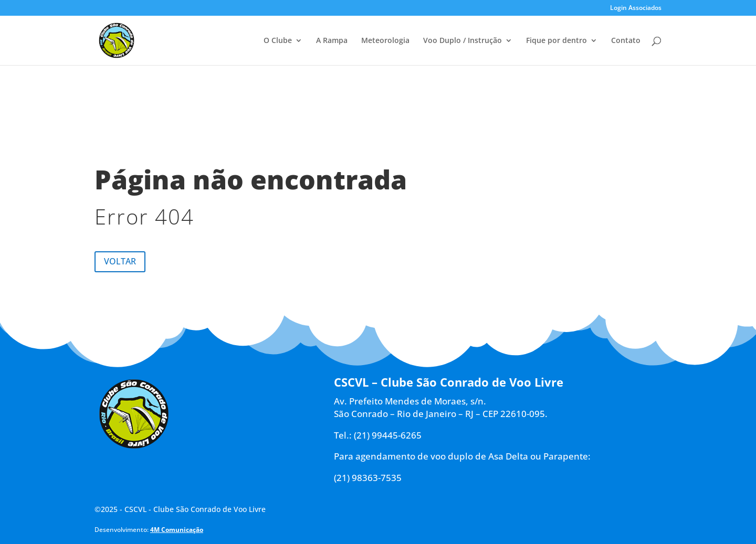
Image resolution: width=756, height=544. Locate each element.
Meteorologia (385, 41)
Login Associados (636, 8)
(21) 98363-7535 (368, 478)
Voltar (120, 261)
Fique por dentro (556, 41)
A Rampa (332, 41)
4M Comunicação (177, 530)
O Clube (278, 41)
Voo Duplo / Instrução (463, 41)
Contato (626, 41)
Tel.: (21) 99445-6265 (378, 435)
